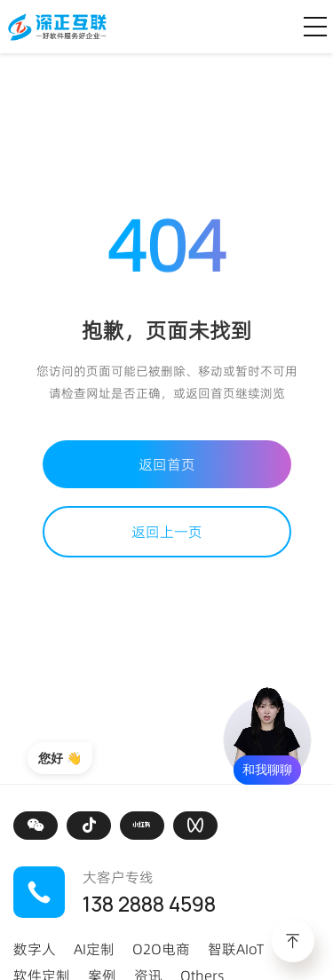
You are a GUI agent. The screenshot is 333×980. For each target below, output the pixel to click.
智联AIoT (236, 949)
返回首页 (167, 464)
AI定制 (94, 949)
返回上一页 (167, 532)
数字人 (35, 949)
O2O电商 (161, 949)
